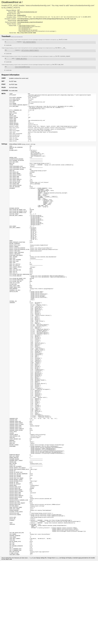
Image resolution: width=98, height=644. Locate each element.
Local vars (9, 47)
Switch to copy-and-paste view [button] (17, 38)
